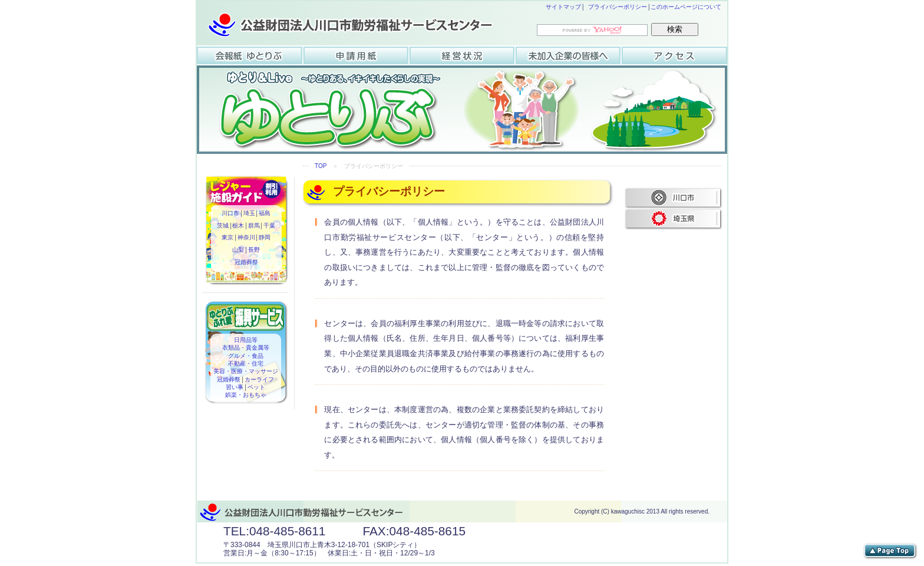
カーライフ (259, 380)
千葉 (269, 226)
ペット (256, 387)
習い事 (235, 387)
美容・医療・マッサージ (246, 371)
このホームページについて (686, 7)
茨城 (223, 226)
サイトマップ (563, 7)
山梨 (239, 251)
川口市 (231, 214)
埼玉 (249, 214)
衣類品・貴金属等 (246, 348)
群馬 (254, 226)
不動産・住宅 (246, 364)
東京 (228, 238)
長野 (254, 251)
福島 (265, 214)
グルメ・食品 (246, 356)
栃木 (239, 226)
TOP (321, 166)
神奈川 (246, 238)
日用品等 (246, 340)
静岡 (265, 238)
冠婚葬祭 (246, 263)
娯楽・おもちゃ (246, 395)
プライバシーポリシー (618, 7)
